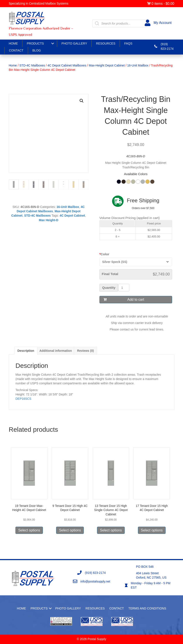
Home (13, 43)
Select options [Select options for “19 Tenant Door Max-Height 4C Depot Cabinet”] (29, 530)
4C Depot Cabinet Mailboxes (67, 65)
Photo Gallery (74, 43)
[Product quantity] (124, 288)
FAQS (128, 43)
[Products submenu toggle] (53, 43)
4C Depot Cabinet (72, 216)
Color (105, 254)
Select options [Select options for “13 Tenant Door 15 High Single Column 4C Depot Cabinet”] (111, 530)
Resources (106, 43)
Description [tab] (26, 351)
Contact (16, 50)
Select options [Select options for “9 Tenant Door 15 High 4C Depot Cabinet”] (70, 530)
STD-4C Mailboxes (32, 65)
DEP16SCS (23, 399)
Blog (37, 50)
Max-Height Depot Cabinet (107, 65)
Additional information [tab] (56, 351)
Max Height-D (49, 220)
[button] (82, 101)
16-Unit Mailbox (138, 65)
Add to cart (136, 300)
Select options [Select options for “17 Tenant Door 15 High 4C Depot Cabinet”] (152, 530)
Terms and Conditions (147, 608)
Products (35, 43)
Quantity (109, 288)
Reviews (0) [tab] (85, 351)
